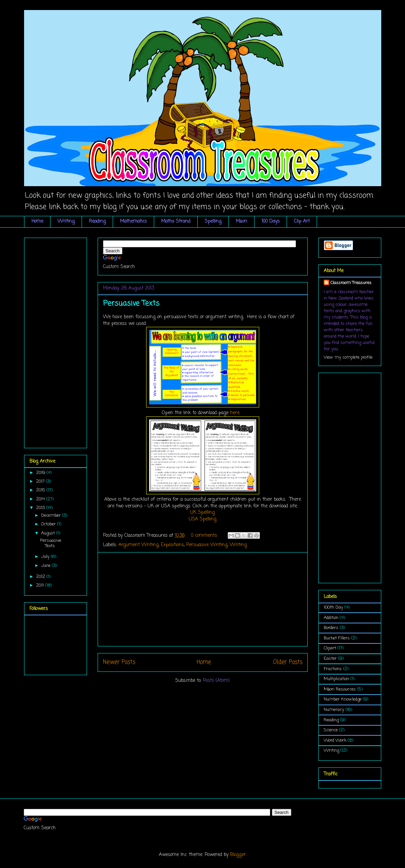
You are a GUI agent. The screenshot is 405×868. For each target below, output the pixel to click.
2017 (41, 481)
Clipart (330, 648)
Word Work (335, 740)
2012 (41, 577)
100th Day (333, 607)
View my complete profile (348, 357)
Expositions (172, 545)
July (46, 557)
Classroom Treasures (351, 283)
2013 (41, 508)
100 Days (271, 221)
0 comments (204, 536)
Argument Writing (138, 545)
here (235, 413)
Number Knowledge (343, 699)
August (49, 533)
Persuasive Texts (131, 303)
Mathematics (133, 221)
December (52, 516)
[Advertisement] (203, 599)
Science (331, 730)
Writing (66, 221)
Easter (330, 659)
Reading (97, 221)
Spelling (213, 221)
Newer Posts (119, 662)
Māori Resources (340, 689)
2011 (41, 585)
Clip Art (302, 221)
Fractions (333, 669)
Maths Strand (176, 221)
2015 (41, 490)
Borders (331, 628)
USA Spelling (203, 519)
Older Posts (288, 662)
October (49, 524)
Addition (331, 618)
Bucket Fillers (337, 638)
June (46, 566)
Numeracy (334, 710)
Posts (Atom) (216, 681)
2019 (41, 473)
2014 (41, 499)
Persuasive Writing (207, 545)
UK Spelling (202, 513)
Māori (241, 221)
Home (37, 221)
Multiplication (336, 679)
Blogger (238, 855)
